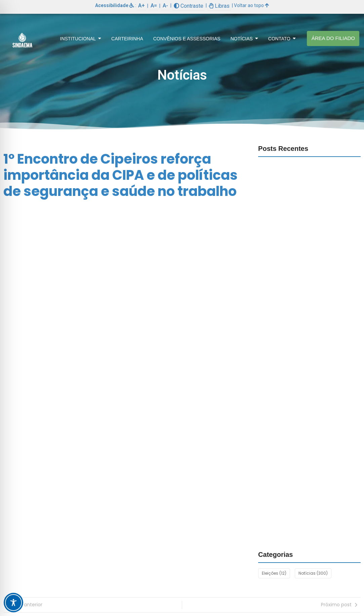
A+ (141, 6)
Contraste (189, 6)
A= (154, 6)
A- (165, 6)
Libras (219, 6)
